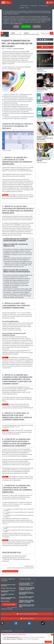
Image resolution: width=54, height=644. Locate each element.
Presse (28, 8)
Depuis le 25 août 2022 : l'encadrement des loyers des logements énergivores (17, 102)
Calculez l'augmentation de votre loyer (45, 69)
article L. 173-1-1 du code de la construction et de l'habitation (17, 505)
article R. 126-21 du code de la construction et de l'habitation (17, 175)
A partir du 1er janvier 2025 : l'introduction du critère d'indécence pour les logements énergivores (18, 117)
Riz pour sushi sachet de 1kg (8, 588)
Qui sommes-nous (33, 6)
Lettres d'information (24, 6)
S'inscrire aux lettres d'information (28, 614)
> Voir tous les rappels (9, 604)
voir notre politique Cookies (16, 23)
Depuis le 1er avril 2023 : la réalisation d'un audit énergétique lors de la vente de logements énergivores (17, 109)
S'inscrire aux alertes (28, 618)
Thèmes (13, 33)
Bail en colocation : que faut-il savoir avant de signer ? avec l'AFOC (27, 606)
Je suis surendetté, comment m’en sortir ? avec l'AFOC (27, 597)
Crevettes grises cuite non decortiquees (8, 591)
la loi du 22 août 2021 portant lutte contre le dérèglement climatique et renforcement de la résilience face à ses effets (18, 544)
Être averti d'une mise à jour (10, 571)
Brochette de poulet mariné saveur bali (8, 585)
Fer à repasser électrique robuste (7, 595)
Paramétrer (37, 27)
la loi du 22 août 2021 (23, 470)
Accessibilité (22, 8)
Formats (26, 33)
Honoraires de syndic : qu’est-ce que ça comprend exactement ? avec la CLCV (27, 584)
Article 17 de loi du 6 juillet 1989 (12, 330)
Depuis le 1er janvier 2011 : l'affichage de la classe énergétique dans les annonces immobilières (17, 95)
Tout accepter (26, 27)
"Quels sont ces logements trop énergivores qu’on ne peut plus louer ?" (16, 407)
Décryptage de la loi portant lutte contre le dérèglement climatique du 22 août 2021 (15, 557)
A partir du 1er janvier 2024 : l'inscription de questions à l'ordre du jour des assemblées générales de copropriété (18, 113)
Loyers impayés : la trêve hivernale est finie (44, 89)
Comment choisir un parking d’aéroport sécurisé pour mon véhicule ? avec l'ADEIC (27, 601)
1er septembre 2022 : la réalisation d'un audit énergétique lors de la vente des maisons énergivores (17, 432)
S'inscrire (46, 47)
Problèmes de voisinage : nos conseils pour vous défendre (44, 159)
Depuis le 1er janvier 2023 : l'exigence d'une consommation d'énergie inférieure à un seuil (15, 105)
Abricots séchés (5, 601)
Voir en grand (7, 150)
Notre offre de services (43, 6)
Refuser (16, 27)
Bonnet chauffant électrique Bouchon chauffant (8, 598)
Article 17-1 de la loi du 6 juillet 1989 (13, 351)
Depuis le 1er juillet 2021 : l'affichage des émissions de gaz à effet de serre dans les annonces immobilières (18, 99)
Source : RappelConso (12, 607)
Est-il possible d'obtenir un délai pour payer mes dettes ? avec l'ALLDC (27, 593)
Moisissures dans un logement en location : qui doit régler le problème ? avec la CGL (27, 589)
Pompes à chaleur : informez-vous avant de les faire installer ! (45, 138)
